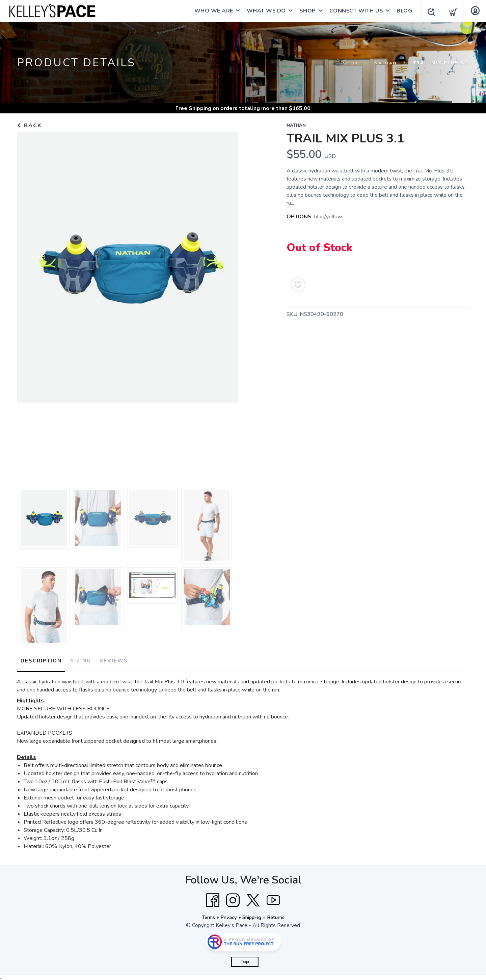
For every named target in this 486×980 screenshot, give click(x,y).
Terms (205, 914)
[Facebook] (213, 897)
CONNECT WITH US (354, 11)
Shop (349, 63)
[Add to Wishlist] (298, 285)
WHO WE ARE (212, 11)
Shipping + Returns (265, 914)
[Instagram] (233, 897)
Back (29, 126)
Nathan (385, 63)
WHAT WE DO (264, 11)
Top (245, 959)
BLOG (402, 11)
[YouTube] (273, 897)
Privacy (227, 914)
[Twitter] (253, 897)
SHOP (306, 11)
